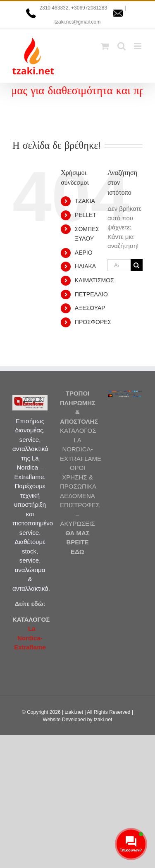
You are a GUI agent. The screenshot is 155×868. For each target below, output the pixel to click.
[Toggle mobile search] (122, 46)
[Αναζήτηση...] (119, 265)
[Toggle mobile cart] (105, 46)
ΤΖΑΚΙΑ (85, 201)
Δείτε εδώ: (30, 604)
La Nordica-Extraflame (30, 638)
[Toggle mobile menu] (138, 46)
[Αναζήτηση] (137, 265)
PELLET (86, 215)
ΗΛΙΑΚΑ (85, 266)
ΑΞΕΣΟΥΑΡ (90, 308)
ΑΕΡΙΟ (84, 253)
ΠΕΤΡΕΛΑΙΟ (91, 294)
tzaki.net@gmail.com (78, 22)
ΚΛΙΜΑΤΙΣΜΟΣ (94, 280)
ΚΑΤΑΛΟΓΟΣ (31, 619)
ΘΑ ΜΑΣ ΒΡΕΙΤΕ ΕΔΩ (77, 542)
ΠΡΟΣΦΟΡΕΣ (93, 322)
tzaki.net (74, 712)
